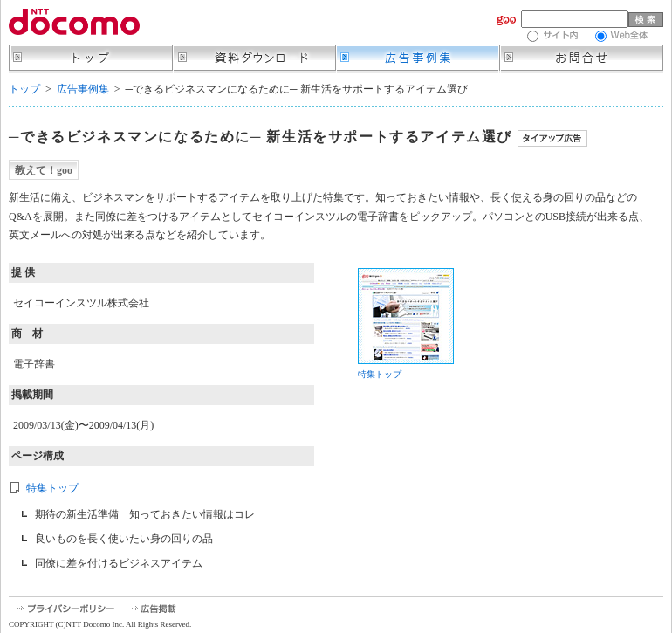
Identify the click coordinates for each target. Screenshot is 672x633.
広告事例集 (83, 89)
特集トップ (52, 488)
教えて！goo (44, 170)
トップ (24, 89)
